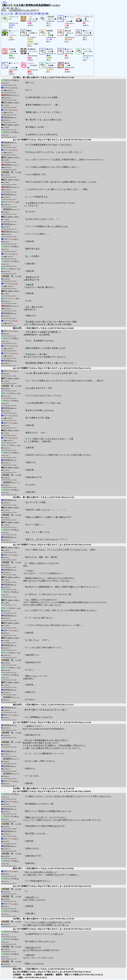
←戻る (4, 2)
